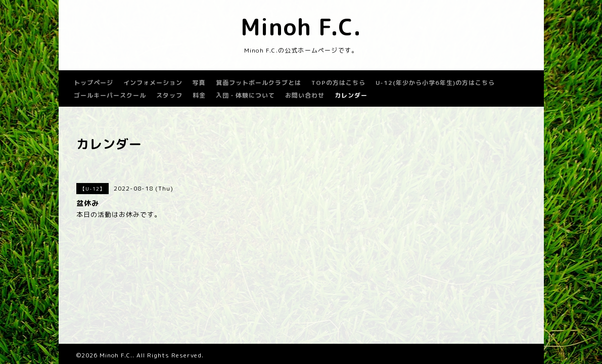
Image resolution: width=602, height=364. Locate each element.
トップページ (94, 83)
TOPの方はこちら (338, 83)
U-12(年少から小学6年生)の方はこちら (435, 83)
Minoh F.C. (301, 27)
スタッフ (169, 95)
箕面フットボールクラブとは (259, 83)
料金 (199, 95)
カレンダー (351, 95)
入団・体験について (245, 95)
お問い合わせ (305, 95)
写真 (199, 83)
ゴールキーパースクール (110, 95)
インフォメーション (153, 83)
